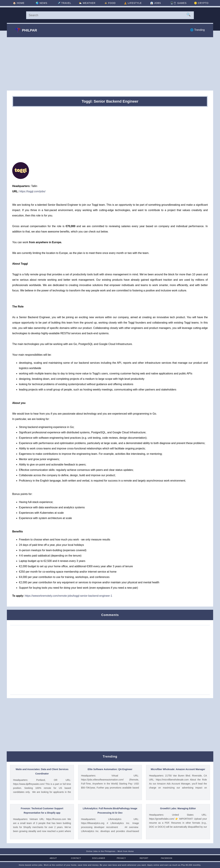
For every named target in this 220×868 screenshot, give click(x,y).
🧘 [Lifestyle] (133, 3)
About (53, 858)
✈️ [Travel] (64, 3)
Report (144, 858)
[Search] (110, 15)
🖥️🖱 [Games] (178, 3)
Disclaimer (99, 858)
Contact (76, 858)
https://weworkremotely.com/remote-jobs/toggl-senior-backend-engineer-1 (68, 596)
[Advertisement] (110, 64)
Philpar (26, 30)
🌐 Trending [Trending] (197, 30)
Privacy (121, 858)
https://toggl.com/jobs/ (33, 191)
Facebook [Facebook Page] (167, 858)
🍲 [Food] (110, 3)
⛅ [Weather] (87, 3)
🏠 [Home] (19, 3)
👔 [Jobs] (156, 3)
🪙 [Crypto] (201, 3)
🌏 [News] (42, 3)
